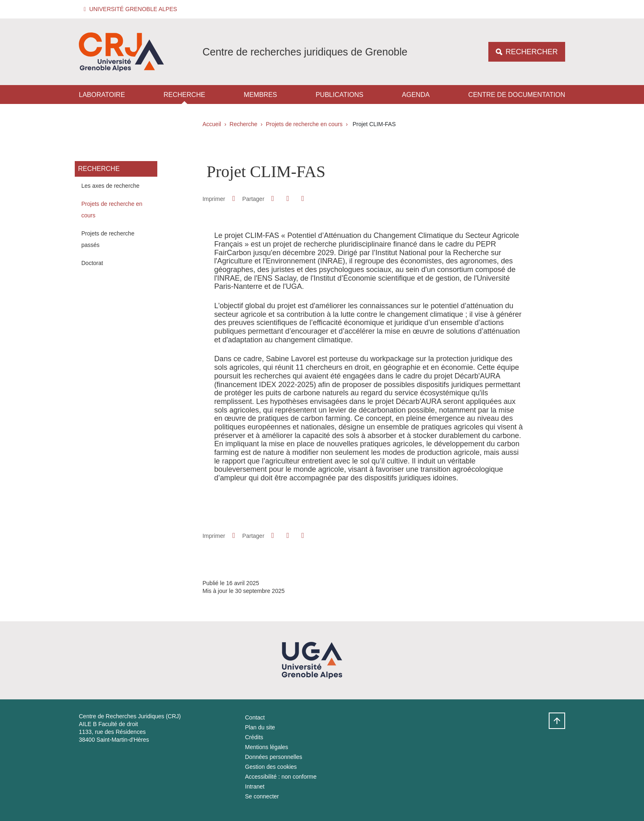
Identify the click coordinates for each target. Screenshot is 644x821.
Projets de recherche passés (108, 239)
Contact (255, 717)
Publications (339, 95)
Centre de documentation (517, 95)
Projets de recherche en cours (304, 124)
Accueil (212, 124)
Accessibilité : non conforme (281, 777)
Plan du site (260, 727)
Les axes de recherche (110, 186)
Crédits (254, 737)
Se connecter (262, 796)
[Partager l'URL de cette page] (303, 199)
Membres (261, 95)
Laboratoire (102, 95)
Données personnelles (274, 757)
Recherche (184, 95)
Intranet (255, 786)
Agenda (416, 95)
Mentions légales (267, 747)
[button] (132, 9)
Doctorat (92, 263)
